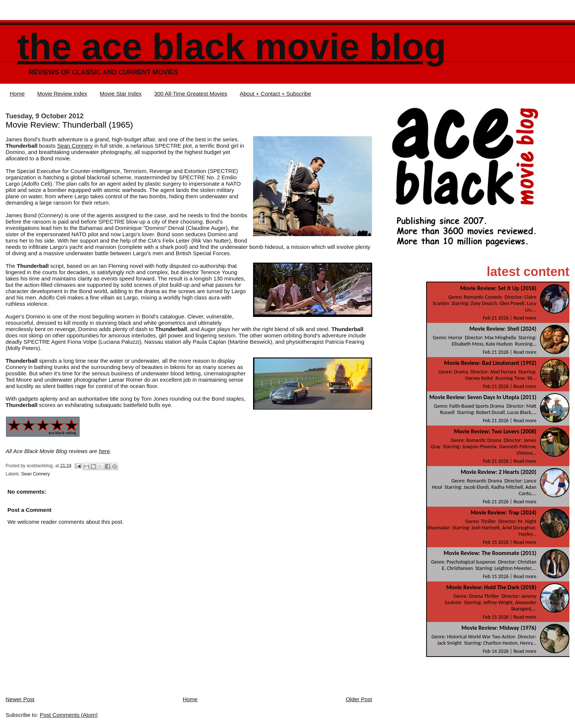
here (104, 451)
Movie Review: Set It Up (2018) (498, 288)
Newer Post (20, 699)
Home (17, 94)
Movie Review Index (62, 94)
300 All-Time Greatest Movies (191, 94)
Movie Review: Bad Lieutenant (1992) (490, 363)
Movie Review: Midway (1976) (499, 628)
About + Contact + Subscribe (275, 94)
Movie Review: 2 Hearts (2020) (499, 472)
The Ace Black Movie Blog (231, 47)
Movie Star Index (121, 94)
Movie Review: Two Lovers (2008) (495, 431)
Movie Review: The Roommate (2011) (490, 553)
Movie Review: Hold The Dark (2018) (491, 587)
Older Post (359, 699)
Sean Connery (75, 146)
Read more (525, 318)
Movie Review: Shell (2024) (503, 329)
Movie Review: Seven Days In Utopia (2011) (483, 397)
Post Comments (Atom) (69, 715)
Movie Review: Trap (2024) (503, 512)
